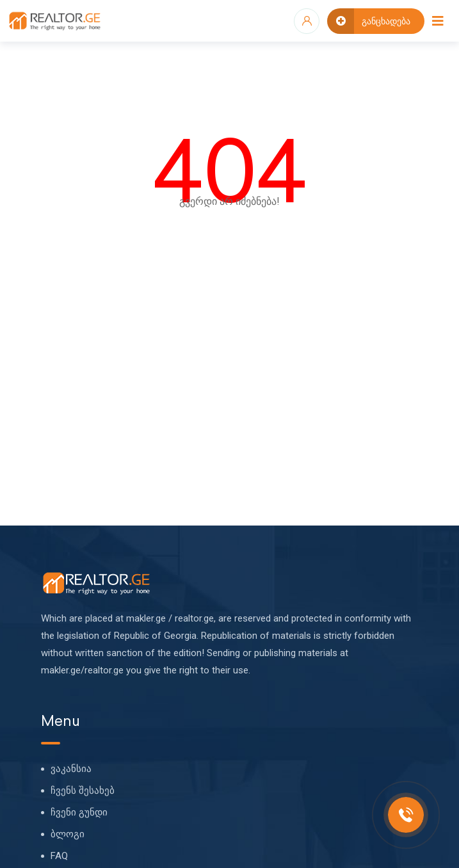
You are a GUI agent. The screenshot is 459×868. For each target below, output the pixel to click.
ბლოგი (68, 834)
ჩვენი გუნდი (79, 812)
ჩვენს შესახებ (83, 791)
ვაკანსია (71, 769)
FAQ (59, 856)
